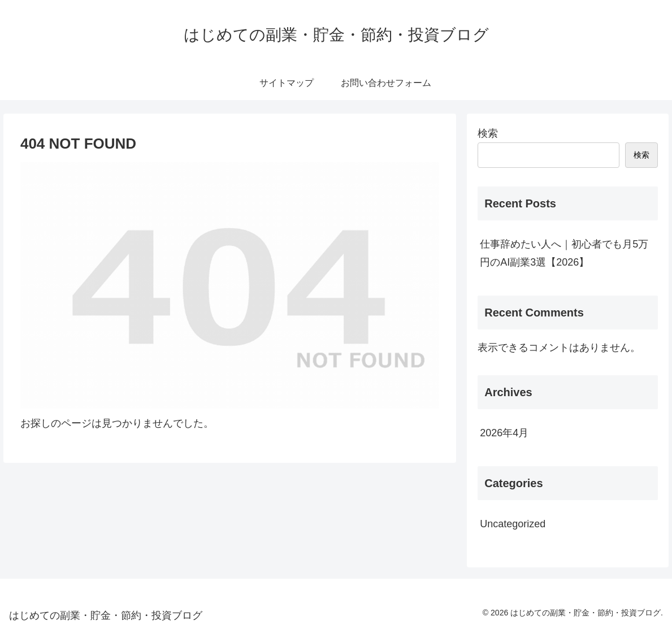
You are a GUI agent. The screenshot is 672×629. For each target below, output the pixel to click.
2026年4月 (504, 433)
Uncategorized (513, 524)
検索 (488, 133)
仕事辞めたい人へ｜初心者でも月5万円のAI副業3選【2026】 (564, 253)
